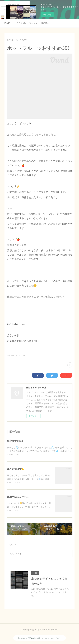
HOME (7, 23)
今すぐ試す (47, 15)
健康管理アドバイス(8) (16, 355)
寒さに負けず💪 (16, 469)
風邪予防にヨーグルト (19, 497)
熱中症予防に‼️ (15, 441)
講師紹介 (45, 23)
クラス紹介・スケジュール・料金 (27, 23)
